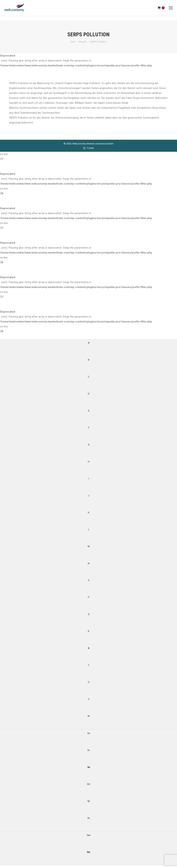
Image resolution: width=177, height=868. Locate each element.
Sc (88, 750)
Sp (89, 801)
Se (89, 767)
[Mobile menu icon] (171, 8)
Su (88, 818)
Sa (88, 733)
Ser (88, 852)
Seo (89, 835)
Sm (88, 784)
